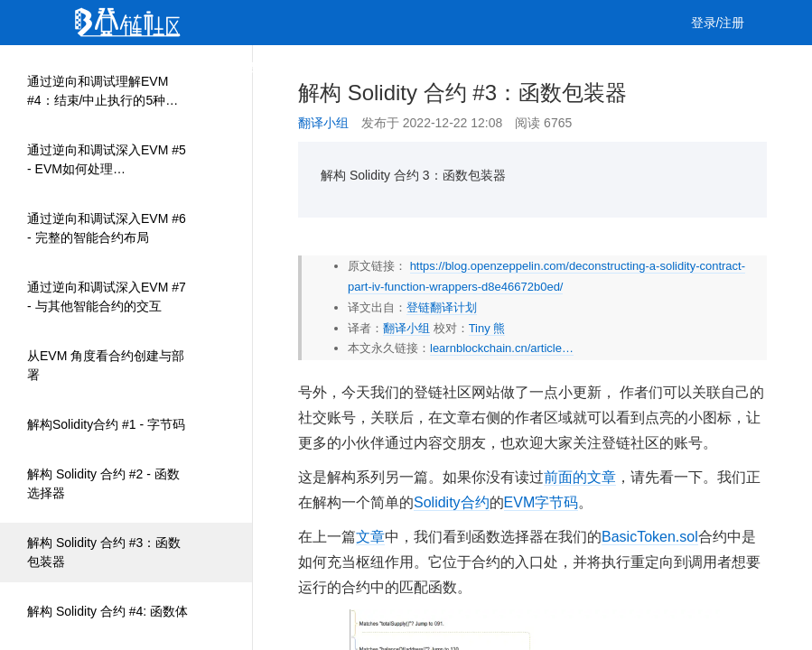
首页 (103, 68)
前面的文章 (580, 477)
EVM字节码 (541, 502)
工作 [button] (384, 68)
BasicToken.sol (650, 537)
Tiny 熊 (487, 328)
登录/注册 (718, 23)
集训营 (319, 68)
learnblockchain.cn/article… (502, 348)
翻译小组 (323, 123)
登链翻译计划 (442, 307)
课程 (260, 68)
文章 (155, 68)
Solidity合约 (452, 502)
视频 (208, 68)
